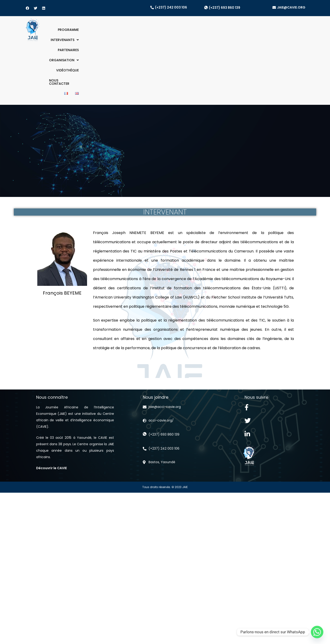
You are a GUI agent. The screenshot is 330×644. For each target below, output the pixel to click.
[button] (138, 30)
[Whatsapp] (317, 632)
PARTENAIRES (169, 30)
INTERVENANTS (138, 30)
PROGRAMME (106, 30)
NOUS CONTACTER (268, 30)
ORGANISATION (201, 30)
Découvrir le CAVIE (51, 407)
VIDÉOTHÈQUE (234, 30)
